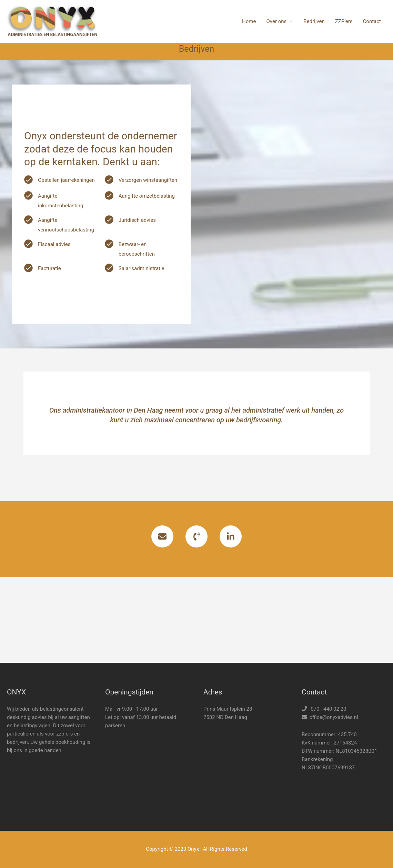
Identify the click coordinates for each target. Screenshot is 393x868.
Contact (372, 21)
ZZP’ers (344, 21)
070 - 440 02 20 (328, 709)
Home (249, 21)
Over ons (276, 21)
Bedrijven (314, 21)
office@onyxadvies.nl (334, 717)
